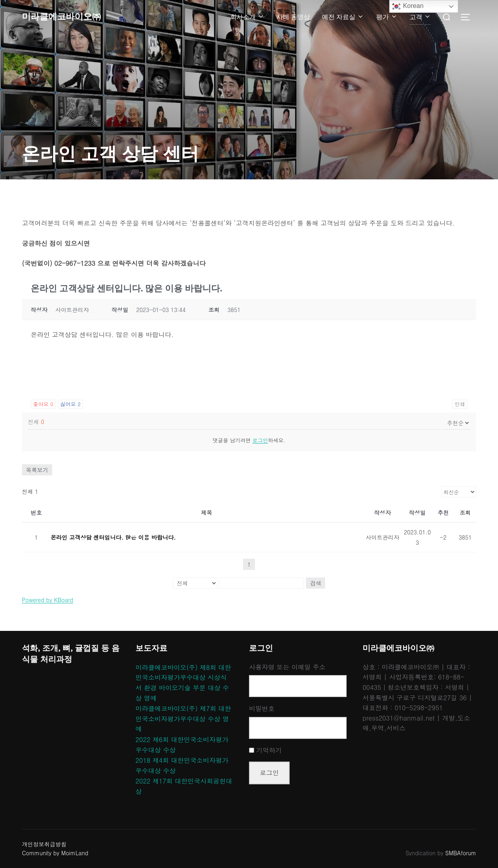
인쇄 (460, 404)
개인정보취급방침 (44, 844)
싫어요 (70, 404)
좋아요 (43, 404)
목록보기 (37, 470)
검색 (316, 583)
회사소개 (247, 17)
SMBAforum (461, 853)
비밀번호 (262, 708)
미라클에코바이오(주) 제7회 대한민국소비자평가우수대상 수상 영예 (183, 719)
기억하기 (269, 750)
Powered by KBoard (48, 600)
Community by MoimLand (55, 853)
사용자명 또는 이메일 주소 (287, 667)
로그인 (260, 440)
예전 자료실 (343, 17)
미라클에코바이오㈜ (69, 17)
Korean (408, 6)
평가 (387, 17)
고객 (420, 17)
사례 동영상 (293, 17)
